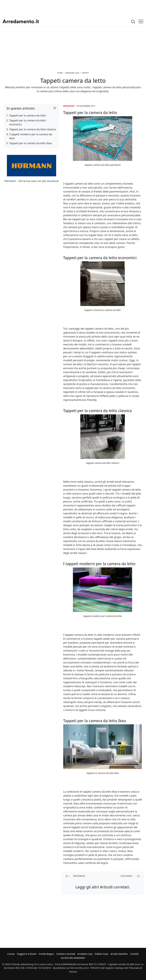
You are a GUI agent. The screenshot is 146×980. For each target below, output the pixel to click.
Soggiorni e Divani (27, 954)
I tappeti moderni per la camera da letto (31, 136)
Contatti (134, 954)
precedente (75, 876)
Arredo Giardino (119, 954)
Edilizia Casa (101, 954)
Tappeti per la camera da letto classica (33, 129)
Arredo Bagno (46, 954)
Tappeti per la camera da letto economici (28, 122)
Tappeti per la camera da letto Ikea (31, 143)
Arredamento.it (21, 21)
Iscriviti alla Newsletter (73, 958)
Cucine (11, 954)
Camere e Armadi (66, 954)
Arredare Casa (85, 954)
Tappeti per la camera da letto (28, 115)
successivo (130, 876)
